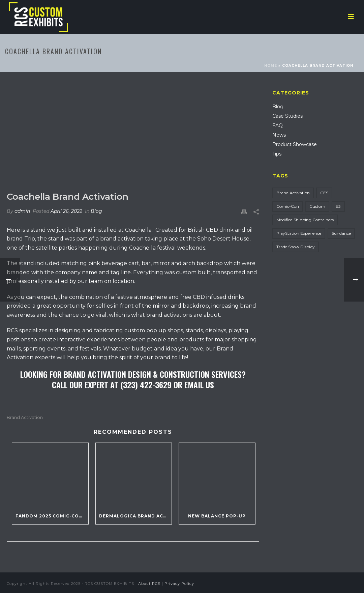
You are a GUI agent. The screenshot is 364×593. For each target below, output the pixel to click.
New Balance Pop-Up (217, 516)
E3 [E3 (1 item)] (338, 206)
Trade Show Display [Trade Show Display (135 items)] (296, 247)
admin (22, 211)
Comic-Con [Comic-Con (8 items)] (288, 206)
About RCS (149, 584)
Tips (277, 154)
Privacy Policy (179, 584)
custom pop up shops (154, 330)
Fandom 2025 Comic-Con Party (52, 516)
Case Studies (287, 116)
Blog (96, 211)
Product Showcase (295, 144)
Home (271, 66)
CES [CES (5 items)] (324, 193)
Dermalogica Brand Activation (135, 516)
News (279, 135)
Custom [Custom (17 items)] (317, 206)
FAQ (278, 125)
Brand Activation (25, 417)
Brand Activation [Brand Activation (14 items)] (293, 193)
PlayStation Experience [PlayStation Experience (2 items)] (299, 233)
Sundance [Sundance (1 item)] (341, 233)
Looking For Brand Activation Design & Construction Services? (133, 374)
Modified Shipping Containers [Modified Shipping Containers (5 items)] (305, 220)
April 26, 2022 (66, 211)
